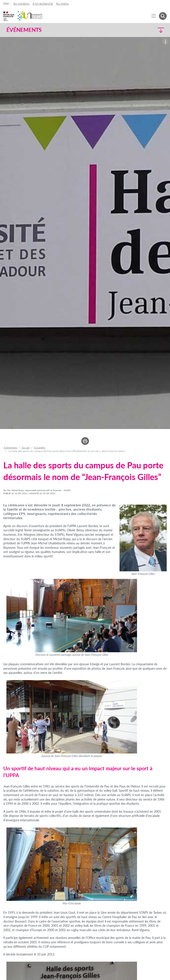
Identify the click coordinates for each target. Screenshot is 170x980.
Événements (11, 448)
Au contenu (21, 4)
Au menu (62, 4)
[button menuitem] (163, 16)
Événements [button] (24, 30)
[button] (147, 30)
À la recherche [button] (43, 4)
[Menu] (154, 16)
